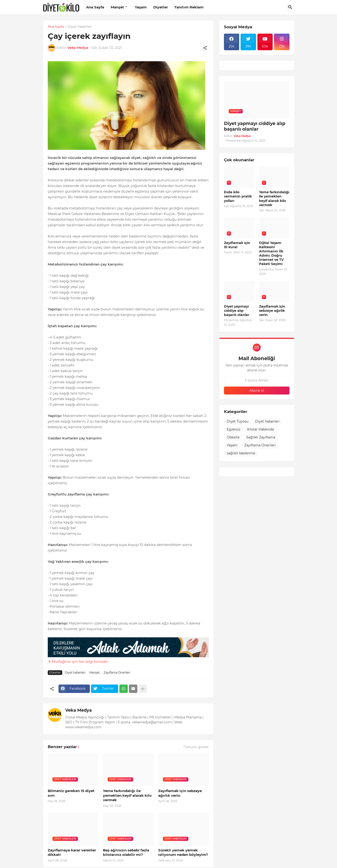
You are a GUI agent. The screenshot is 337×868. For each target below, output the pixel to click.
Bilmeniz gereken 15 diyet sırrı (71, 793)
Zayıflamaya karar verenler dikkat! (72, 852)
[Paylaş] (205, 48)
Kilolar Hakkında (260, 429)
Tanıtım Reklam (189, 7)
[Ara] (290, 7)
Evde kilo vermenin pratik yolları (238, 196)
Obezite (233, 437)
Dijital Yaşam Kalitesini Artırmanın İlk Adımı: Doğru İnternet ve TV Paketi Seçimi (271, 253)
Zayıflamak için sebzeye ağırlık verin (180, 793)
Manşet (117, 7)
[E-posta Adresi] (257, 380)
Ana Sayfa (95, 7)
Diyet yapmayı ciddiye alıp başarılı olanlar (255, 126)
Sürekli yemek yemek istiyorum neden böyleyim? (183, 852)
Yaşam (141, 7)
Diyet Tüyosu (238, 421)
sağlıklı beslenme (241, 453)
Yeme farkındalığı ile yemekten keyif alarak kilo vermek (127, 795)
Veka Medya (79, 710)
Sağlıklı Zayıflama (261, 437)
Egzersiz (234, 429)
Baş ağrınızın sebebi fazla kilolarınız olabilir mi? (126, 852)
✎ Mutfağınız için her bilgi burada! (78, 662)
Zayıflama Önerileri (117, 673)
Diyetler (161, 7)
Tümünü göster (196, 747)
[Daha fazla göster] (143, 689)
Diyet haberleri (80, 27)
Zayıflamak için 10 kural (237, 245)
